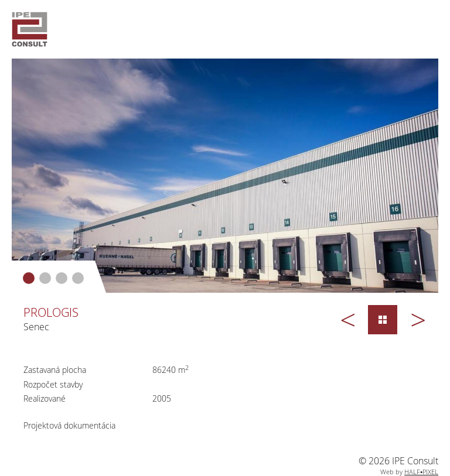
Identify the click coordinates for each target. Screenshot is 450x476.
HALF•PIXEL (421, 472)
